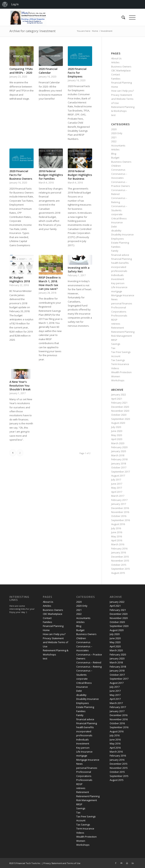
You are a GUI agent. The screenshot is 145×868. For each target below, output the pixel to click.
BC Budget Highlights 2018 (20, 279)
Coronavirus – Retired (89, 662)
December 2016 (120, 508)
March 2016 (118, 544)
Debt (114, 227)
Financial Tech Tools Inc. (29, 863)
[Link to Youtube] (127, 863)
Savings (116, 344)
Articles (115, 62)
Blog (114, 154)
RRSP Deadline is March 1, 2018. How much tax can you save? (50, 283)
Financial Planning (121, 83)
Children (116, 166)
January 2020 (119, 451)
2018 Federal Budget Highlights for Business (80, 175)
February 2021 (119, 403)
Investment (118, 279)
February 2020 (119, 447)
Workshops (118, 380)
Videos (115, 368)
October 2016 (119, 516)
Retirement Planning (123, 332)
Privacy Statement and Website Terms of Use (122, 99)
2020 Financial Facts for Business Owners (21, 175)
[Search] (121, 17)
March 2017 (118, 496)
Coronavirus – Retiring (89, 667)
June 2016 (117, 532)
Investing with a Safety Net (79, 270)
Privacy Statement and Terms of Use (62, 863)
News (114, 299)
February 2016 (119, 548)
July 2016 (116, 528)
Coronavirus (118, 170)
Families (116, 79)
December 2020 (120, 407)
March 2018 (118, 455)
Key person (118, 283)
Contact (116, 74)
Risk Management (121, 336)
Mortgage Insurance (123, 295)
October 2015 (119, 565)
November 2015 (120, 561)
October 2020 (119, 415)
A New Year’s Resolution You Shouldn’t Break (20, 386)
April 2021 (117, 399)
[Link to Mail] (121, 863)
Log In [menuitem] (15, 4)
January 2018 (119, 463)
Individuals (117, 275)
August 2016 (118, 524)
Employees (118, 239)
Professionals (119, 316)
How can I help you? (123, 91)
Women (116, 376)
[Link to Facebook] (116, 863)
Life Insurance (119, 287)
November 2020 (120, 411)
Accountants (118, 145)
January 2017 (119, 504)
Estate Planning (120, 243)
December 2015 (120, 557)
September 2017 (121, 472)
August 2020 (118, 423)
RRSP (114, 340)
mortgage (117, 291)
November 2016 (120, 512)
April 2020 (117, 439)
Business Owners (121, 67)
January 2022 (119, 395)
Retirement (118, 328)
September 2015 (121, 569)
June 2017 (117, 484)
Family (115, 251)
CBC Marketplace (121, 70)
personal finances (122, 303)
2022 (114, 141)
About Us (116, 58)
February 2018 (119, 459)
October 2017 (119, 467)
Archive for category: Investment (32, 31)
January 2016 (119, 552)
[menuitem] (5, 4)
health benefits (120, 263)
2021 (114, 137)
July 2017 (116, 480)
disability (116, 231)
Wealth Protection (121, 372)
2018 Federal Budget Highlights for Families (51, 175)
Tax (113, 348)
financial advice (120, 255)
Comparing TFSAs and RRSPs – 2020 (21, 71)
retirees (116, 324)
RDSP (114, 320)
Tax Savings (118, 360)
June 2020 (117, 431)
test (113, 115)
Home (115, 87)
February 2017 (119, 500)
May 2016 (117, 536)
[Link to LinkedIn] (133, 863)
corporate (117, 214)
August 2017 (118, 476)
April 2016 (117, 540)
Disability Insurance (122, 234)
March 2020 (118, 443)
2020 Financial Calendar (48, 71)
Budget (115, 158)
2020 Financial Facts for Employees (77, 73)
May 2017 (117, 488)
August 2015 (118, 573)
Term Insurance (120, 364)
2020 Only (117, 133)
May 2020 (117, 435)
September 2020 (121, 419)
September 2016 (121, 520)
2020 (114, 129)
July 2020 (116, 427)
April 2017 (117, 492)
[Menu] (130, 17)
